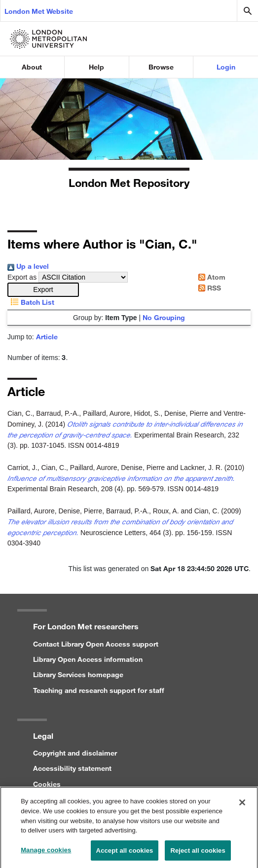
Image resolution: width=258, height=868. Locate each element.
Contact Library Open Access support (96, 644)
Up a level (28, 266)
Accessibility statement (72, 768)
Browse (161, 67)
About (32, 67)
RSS (208, 288)
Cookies (47, 784)
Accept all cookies (125, 853)
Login (226, 67)
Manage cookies (46, 852)
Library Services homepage (78, 674)
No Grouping (164, 317)
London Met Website (39, 11)
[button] (43, 290)
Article (47, 337)
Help (96, 67)
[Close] (242, 805)
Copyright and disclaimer (75, 753)
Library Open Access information (88, 659)
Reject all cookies (198, 853)
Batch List (31, 302)
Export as (22, 277)
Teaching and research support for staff (99, 690)
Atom (210, 277)
